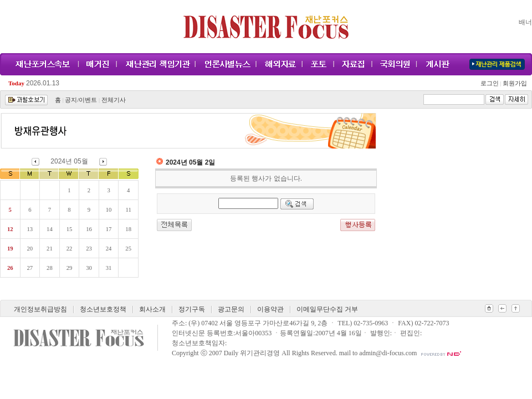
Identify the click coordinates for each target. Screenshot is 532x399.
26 (10, 268)
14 (50, 229)
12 (10, 229)
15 (70, 229)
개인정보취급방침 (40, 309)
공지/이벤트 (81, 100)
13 (30, 229)
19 (10, 249)
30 (89, 268)
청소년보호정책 (103, 309)
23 (89, 249)
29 (70, 268)
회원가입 (514, 83)
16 (89, 229)
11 (129, 210)
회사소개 (152, 309)
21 (50, 249)
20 (30, 249)
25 (128, 249)
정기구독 (192, 309)
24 (109, 249)
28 (50, 268)
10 (109, 210)
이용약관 (270, 309)
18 (128, 229)
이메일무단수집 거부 (327, 309)
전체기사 (114, 100)
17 (109, 229)
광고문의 (231, 309)
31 (109, 268)
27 (30, 268)
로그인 (491, 83)
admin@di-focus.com (388, 353)
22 (70, 249)
